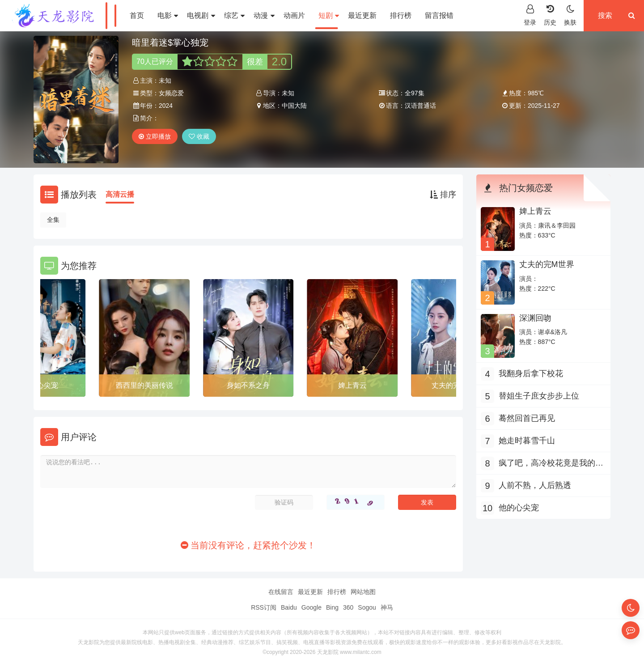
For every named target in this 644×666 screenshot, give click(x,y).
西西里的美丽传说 (144, 385)
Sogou (367, 607)
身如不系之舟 (248, 385)
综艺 (234, 15)
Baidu (289, 607)
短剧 (329, 15)
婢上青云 (352, 385)
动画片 (294, 15)
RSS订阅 (264, 607)
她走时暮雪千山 (527, 441)
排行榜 (401, 15)
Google (311, 607)
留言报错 (439, 15)
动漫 (264, 15)
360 (348, 607)
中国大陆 (294, 106)
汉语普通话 (420, 106)
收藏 (199, 136)
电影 (168, 15)
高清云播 (120, 194)
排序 (443, 195)
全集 (53, 220)
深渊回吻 (535, 318)
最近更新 (362, 15)
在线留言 (281, 592)
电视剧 (201, 15)
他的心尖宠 (519, 508)
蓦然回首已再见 (527, 418)
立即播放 (155, 136)
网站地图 (363, 592)
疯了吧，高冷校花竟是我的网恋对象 (551, 464)
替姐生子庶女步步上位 (539, 396)
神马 (387, 607)
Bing (332, 607)
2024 (166, 106)
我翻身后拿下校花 (531, 373)
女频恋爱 (171, 93)
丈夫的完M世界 (547, 264)
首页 (137, 15)
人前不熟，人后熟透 (535, 485)
